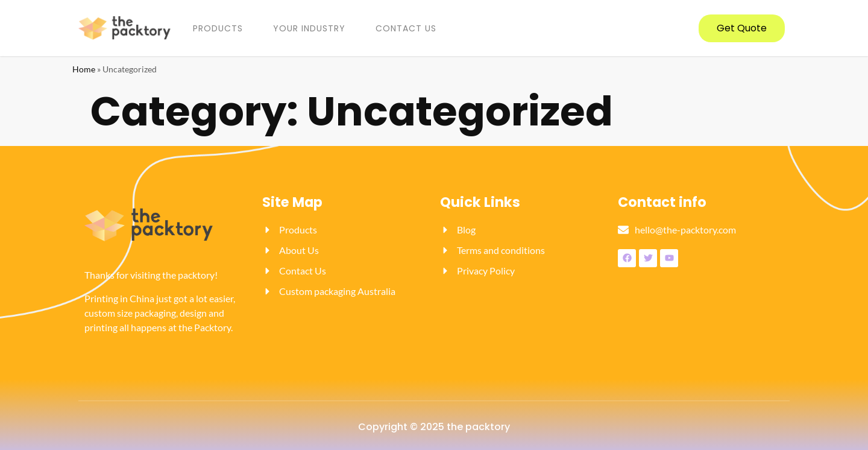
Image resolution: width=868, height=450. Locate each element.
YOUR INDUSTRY (309, 28)
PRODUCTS (218, 28)
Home (84, 69)
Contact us (406, 28)
